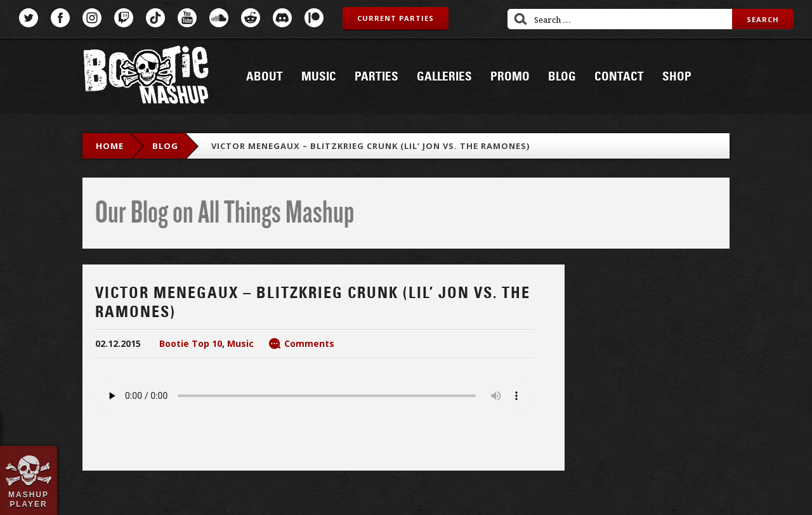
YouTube (187, 18)
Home (110, 146)
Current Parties (396, 18)
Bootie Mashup (146, 77)
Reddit (251, 18)
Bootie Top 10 (191, 343)
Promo (510, 77)
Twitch (124, 18)
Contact (619, 77)
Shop (677, 77)
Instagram (92, 18)
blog (165, 146)
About (265, 77)
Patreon (314, 18)
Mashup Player (29, 499)
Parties (377, 77)
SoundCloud (219, 18)
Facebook (60, 18)
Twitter (29, 18)
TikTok (155, 18)
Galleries (444, 77)
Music (319, 77)
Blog (562, 77)
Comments (309, 343)
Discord (282, 18)
